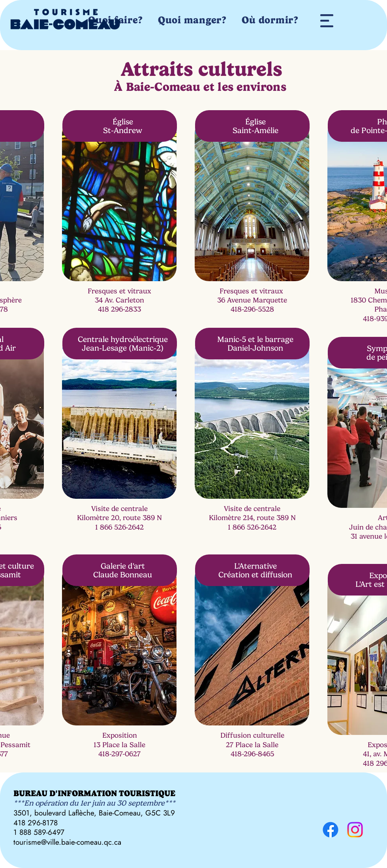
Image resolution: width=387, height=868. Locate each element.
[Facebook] (331, 830)
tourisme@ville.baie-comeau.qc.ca (67, 842)
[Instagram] (355, 830)
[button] (327, 21)
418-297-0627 (119, 754)
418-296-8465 (252, 754)
